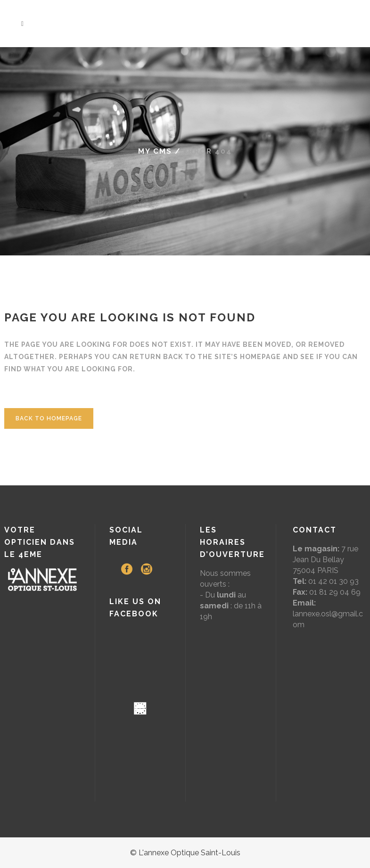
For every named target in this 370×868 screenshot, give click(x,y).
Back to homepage (49, 418)
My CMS (155, 151)
